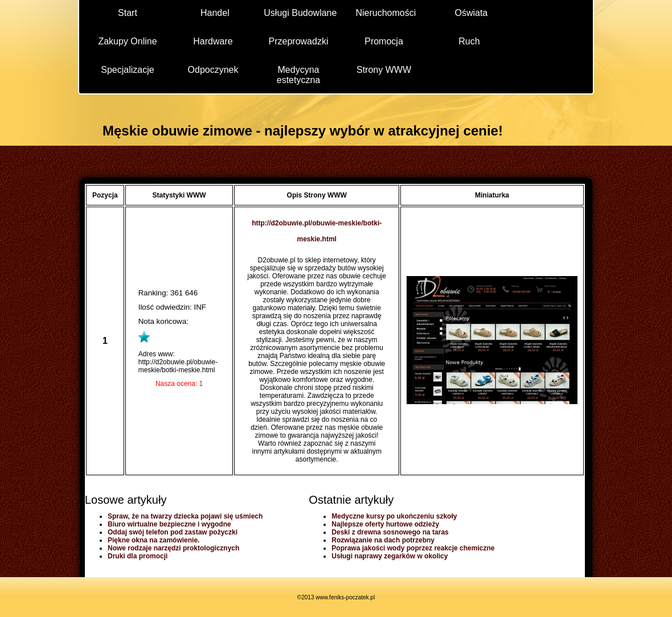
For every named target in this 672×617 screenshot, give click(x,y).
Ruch (469, 41)
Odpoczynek (213, 70)
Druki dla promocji (138, 556)
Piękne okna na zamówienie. (153, 540)
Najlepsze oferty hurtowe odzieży (385, 524)
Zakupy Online (127, 41)
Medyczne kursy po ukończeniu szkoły (394, 516)
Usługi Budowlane (300, 13)
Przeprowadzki (299, 41)
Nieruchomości (386, 13)
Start (128, 13)
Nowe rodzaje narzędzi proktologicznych (173, 548)
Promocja (384, 41)
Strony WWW (384, 70)
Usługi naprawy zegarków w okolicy (390, 556)
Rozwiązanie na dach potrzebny (383, 540)
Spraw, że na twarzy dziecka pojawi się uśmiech (185, 516)
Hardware (213, 41)
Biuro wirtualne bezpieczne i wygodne (169, 524)
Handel (215, 13)
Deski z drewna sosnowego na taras (390, 532)
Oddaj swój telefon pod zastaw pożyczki (173, 532)
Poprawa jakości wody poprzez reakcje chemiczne (413, 548)
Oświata (471, 13)
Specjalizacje (127, 70)
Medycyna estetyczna (298, 74)
